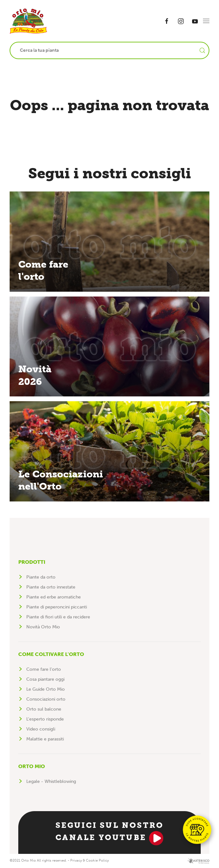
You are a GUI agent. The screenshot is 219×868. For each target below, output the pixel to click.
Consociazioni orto (46, 699)
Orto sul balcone (44, 709)
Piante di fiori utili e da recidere (58, 617)
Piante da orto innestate (51, 587)
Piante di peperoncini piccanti (57, 607)
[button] (206, 21)
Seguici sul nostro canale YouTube (110, 833)
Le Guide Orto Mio (46, 689)
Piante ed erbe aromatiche (54, 597)
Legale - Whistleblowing (51, 781)
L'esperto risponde (45, 719)
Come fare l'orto (44, 669)
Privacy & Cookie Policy (89, 860)
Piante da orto (41, 577)
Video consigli (41, 729)
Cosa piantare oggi (45, 679)
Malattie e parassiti (45, 739)
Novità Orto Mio (43, 627)
